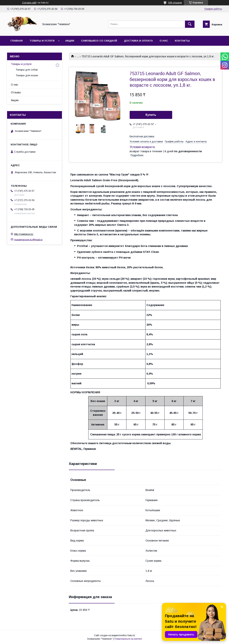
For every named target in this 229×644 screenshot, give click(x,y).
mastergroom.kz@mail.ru (28, 239)
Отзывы (16, 92)
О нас (164, 41)
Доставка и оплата (138, 41)
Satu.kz (131, 635)
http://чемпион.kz (24, 234)
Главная (17, 41)
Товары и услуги (42, 41)
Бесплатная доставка (142, 136)
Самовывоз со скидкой (99, 41)
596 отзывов (175, 3)
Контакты (182, 41)
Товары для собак (27, 70)
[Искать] (190, 24)
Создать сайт (29, 3)
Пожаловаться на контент (128, 639)
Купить (151, 115)
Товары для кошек (27, 75)
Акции (70, 41)
